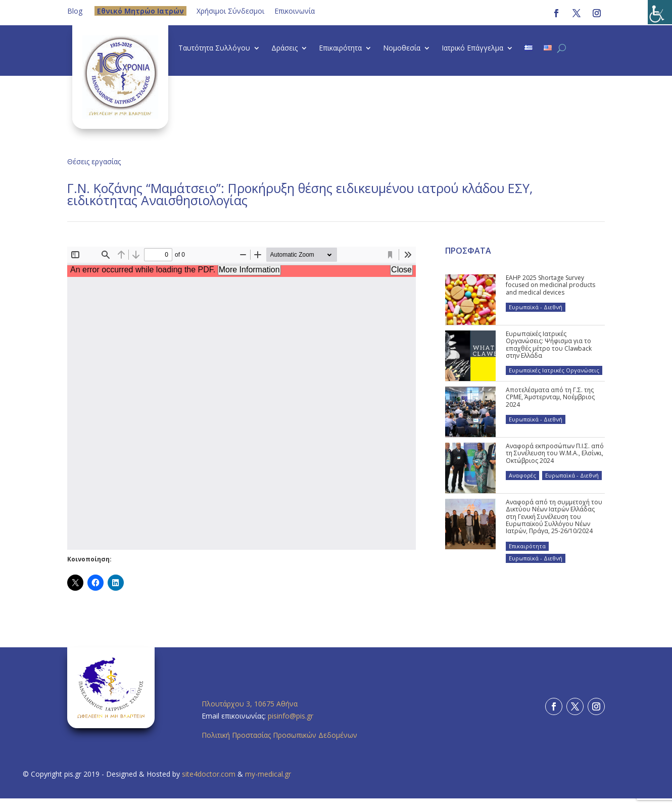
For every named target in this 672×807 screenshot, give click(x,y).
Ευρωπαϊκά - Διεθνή (536, 307)
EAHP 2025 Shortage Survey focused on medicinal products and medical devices (550, 285)
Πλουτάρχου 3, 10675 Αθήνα (250, 704)
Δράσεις (284, 49)
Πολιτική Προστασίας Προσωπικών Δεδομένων (279, 735)
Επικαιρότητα (340, 49)
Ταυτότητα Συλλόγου (214, 49)
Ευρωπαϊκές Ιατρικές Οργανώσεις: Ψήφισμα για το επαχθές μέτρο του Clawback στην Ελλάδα (549, 345)
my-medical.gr (268, 774)
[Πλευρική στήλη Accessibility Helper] (660, 12)
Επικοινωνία (295, 11)
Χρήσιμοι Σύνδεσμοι (230, 11)
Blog (75, 11)
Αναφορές (522, 475)
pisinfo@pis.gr (292, 716)
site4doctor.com (209, 774)
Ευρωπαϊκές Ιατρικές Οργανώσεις (554, 370)
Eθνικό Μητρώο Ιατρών (140, 11)
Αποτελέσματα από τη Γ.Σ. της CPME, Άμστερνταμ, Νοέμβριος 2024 (550, 397)
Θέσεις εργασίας (94, 161)
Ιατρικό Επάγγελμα (472, 49)
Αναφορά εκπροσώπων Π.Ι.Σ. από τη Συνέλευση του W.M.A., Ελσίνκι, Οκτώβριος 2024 (555, 453)
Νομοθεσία (402, 49)
